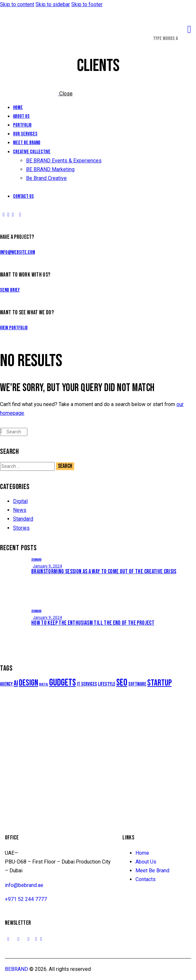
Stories (21, 528)
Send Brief (10, 290)
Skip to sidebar (53, 4)
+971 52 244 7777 (26, 899)
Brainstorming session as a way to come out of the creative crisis (104, 572)
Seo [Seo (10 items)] (122, 683)
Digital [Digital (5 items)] (44, 684)
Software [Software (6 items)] (137, 684)
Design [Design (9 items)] (28, 683)
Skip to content (17, 4)
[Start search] (1, 431)
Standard (23, 519)
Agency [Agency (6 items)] (6, 684)
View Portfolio (14, 328)
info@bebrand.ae (24, 885)
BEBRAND (16, 969)
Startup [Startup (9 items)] (159, 683)
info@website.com (18, 252)
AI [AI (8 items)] (16, 683)
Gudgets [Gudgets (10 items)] (63, 683)
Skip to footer (87, 4)
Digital (20, 501)
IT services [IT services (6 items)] (87, 684)
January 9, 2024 (47, 566)
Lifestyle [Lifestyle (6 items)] (107, 684)
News (20, 510)
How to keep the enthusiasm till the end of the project (93, 623)
